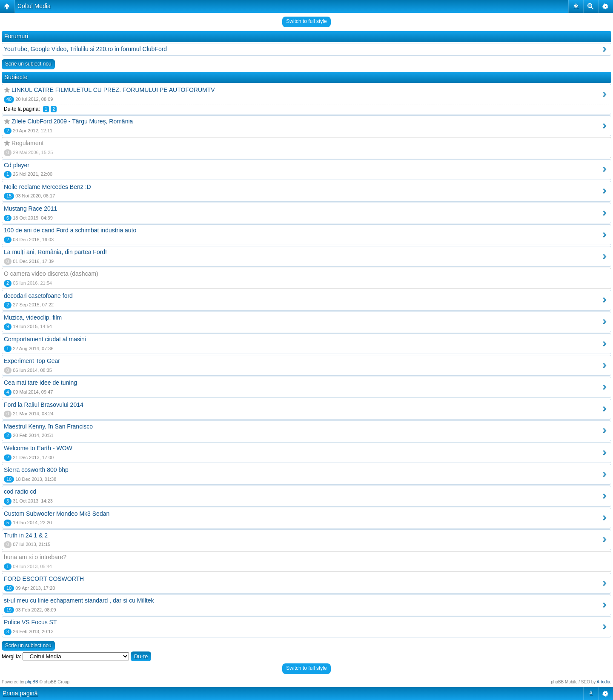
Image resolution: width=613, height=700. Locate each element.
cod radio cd (20, 491)
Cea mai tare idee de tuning (40, 383)
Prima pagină (20, 693)
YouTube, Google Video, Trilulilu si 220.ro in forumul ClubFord (85, 49)
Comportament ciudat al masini (45, 339)
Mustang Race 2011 (30, 209)
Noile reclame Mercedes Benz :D (47, 187)
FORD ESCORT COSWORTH (44, 579)
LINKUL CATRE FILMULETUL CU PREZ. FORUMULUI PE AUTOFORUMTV (113, 90)
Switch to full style (306, 21)
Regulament (28, 143)
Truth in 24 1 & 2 (26, 535)
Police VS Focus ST (30, 622)
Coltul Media (34, 6)
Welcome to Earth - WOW (38, 448)
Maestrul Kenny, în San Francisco (48, 426)
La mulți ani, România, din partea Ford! (55, 252)
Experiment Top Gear (32, 361)
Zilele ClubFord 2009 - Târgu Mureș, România (72, 121)
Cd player (17, 165)
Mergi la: (11, 657)
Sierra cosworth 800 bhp (36, 470)
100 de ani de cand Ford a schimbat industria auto (70, 230)
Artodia (604, 682)
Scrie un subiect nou (28, 64)
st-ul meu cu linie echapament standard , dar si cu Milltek (79, 600)
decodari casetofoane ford (38, 296)
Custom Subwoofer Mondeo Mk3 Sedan (57, 514)
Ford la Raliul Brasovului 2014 (44, 405)
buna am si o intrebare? (35, 557)
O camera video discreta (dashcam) (51, 274)
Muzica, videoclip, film (33, 317)
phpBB (32, 682)
